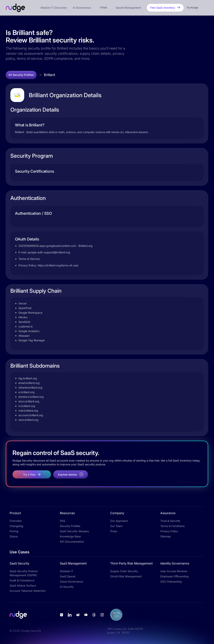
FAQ (62, 521)
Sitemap (166, 536)
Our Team (116, 526)
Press (114, 531)
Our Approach (119, 521)
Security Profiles (70, 526)
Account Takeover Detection (28, 591)
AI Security (67, 587)
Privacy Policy (169, 531)
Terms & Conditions (172, 526)
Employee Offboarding (174, 576)
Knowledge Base (70, 536)
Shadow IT (67, 571)
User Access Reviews (174, 571)
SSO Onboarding (171, 581)
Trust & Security (170, 521)
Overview (16, 521)
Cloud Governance (71, 581)
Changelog (16, 526)
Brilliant (50, 75)
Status (14, 536)
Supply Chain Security (124, 571)
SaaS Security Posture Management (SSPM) (24, 573)
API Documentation (72, 542)
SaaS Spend (68, 576)
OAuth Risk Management (126, 576)
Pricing (14, 531)
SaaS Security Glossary (74, 531)
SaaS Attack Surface (23, 586)
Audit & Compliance (22, 580)
